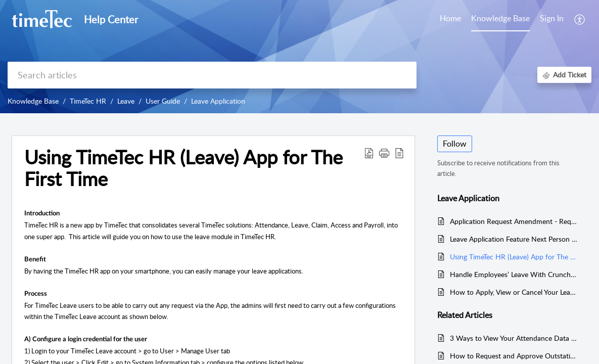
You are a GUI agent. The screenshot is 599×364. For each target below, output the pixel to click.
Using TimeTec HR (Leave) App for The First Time (514, 257)
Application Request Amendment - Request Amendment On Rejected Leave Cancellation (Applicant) (514, 221)
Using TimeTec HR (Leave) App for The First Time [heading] (183, 168)
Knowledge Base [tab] (500, 18)
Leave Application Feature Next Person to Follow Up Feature (514, 239)
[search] (212, 75)
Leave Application (218, 101)
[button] (580, 19)
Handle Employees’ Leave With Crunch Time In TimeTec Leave (514, 274)
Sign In (552, 18)
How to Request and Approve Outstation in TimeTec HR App (514, 356)
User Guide (163, 101)
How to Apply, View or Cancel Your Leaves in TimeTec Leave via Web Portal (514, 292)
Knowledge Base (33, 101)
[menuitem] (552, 19)
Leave (126, 101)
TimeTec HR (88, 101)
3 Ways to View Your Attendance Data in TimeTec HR (514, 338)
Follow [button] (455, 144)
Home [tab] (450, 18)
